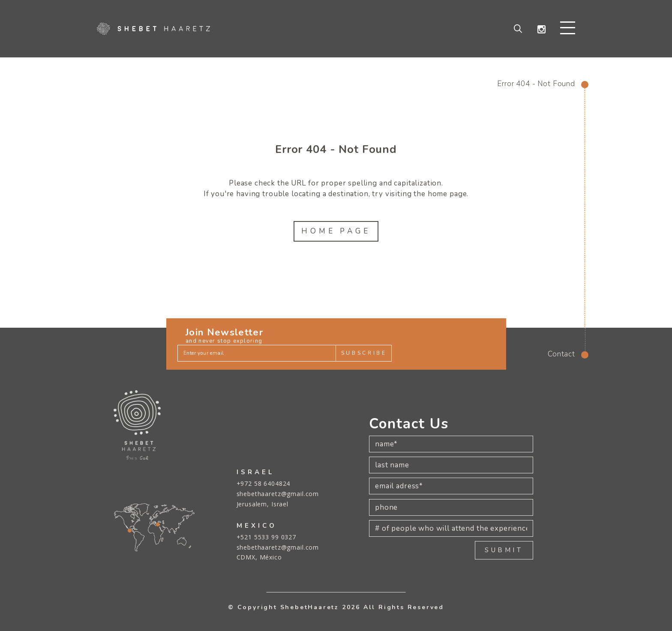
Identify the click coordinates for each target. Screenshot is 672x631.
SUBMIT (504, 550)
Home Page (336, 232)
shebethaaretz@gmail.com (278, 494)
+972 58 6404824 (264, 483)
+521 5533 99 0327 (266, 537)
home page (447, 194)
